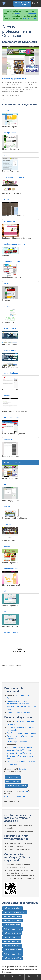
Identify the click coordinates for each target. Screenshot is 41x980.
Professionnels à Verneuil (12, 921)
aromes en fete (10, 222)
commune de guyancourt (14, 262)
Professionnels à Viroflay (12, 916)
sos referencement (11, 569)
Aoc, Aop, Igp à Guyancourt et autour (21, 733)
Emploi (20, 977)
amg (6, 155)
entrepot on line (10, 328)
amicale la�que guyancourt (15, 177)
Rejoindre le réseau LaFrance (16, 786)
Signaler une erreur (13, 782)
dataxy (7, 284)
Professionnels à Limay (12, 937)
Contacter (22, 769)
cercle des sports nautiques (15, 244)
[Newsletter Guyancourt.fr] (33, 3)
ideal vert (7, 395)
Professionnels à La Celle (13, 954)
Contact (37, 977)
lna (5, 484)
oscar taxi (8, 524)
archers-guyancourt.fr (14, 79)
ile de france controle (12, 418)
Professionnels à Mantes (12, 933)
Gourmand (29, 977)
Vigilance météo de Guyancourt (19, 753)
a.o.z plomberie (10, 133)
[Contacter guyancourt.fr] (38, 3)
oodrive (7, 507)
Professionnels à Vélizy (12, 925)
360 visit (7, 110)
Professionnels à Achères (12, 958)
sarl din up (8, 546)
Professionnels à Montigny (13, 929)
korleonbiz (8, 440)
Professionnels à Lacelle (12, 946)
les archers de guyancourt (14, 462)
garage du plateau (11, 373)
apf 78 (6, 200)
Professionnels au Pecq (12, 941)
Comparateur (12, 977)
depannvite (8, 306)
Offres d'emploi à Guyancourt (18, 712)
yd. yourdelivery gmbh (13, 632)
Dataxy (25, 791)
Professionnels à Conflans (13, 950)
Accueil (4, 977)
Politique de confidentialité (26, 14)
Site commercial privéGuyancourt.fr (22, 4)
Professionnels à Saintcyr (12, 908)
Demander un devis (13, 777)
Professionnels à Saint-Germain (15, 912)
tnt (5, 591)
